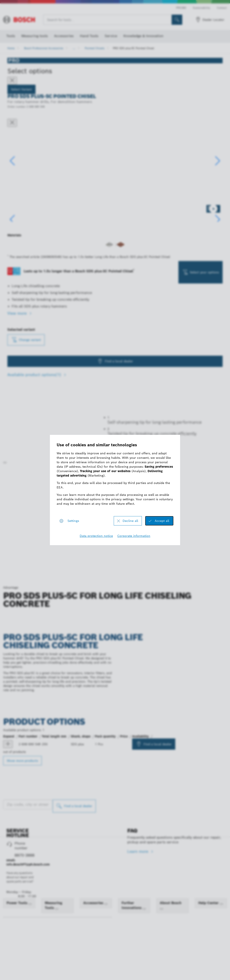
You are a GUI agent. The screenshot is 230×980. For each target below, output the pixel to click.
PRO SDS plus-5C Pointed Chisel (133, 48)
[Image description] (21, 250)
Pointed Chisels (95, 48)
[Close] (12, 81)
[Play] (5, 688)
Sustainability (201, 8)
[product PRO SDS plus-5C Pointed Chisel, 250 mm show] (8, 969)
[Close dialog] (12, 123)
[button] (218, 181)
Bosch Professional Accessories (44, 48)
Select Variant (21, 89)
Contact (222, 8)
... (74, 48)
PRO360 (181, 8)
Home (11, 48)
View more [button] (18, 356)
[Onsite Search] (177, 20)
